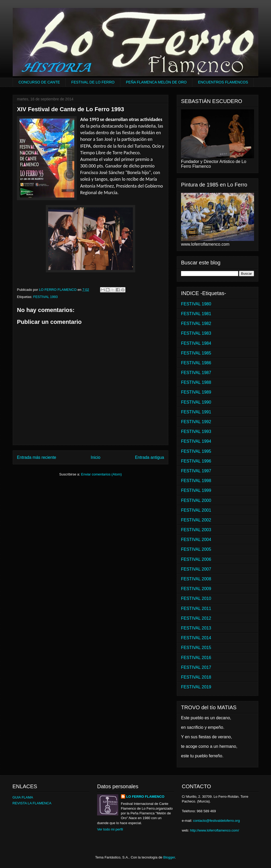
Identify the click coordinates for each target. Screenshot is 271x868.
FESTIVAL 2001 (196, 510)
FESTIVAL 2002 (196, 520)
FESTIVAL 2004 (196, 540)
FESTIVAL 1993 (45, 297)
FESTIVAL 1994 (196, 441)
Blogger (169, 857)
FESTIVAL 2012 (196, 618)
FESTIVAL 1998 (196, 481)
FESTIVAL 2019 (196, 687)
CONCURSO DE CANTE (39, 82)
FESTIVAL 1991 (196, 412)
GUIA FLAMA (23, 797)
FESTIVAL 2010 (196, 598)
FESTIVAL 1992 (196, 422)
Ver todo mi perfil (110, 829)
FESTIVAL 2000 (196, 500)
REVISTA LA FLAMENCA (32, 803)
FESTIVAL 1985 (196, 353)
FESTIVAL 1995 (196, 451)
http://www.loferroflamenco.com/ (214, 830)
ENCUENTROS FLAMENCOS (223, 82)
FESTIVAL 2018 (196, 677)
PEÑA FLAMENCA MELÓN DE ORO (156, 82)
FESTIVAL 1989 (196, 392)
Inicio (96, 457)
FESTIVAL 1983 (196, 333)
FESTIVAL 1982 (196, 323)
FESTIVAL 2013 (196, 628)
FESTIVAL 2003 (196, 530)
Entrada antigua (150, 457)
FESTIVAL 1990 (196, 402)
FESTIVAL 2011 (196, 608)
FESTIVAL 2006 (196, 559)
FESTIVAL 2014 (196, 638)
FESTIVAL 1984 (196, 343)
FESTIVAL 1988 (196, 382)
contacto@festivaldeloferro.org (217, 821)
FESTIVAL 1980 (196, 304)
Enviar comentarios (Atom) (101, 474)
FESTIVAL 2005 (196, 549)
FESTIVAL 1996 (196, 461)
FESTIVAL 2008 (196, 579)
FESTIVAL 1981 (196, 314)
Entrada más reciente (37, 457)
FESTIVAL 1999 (196, 490)
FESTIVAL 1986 (196, 363)
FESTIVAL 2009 (196, 589)
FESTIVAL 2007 (196, 569)
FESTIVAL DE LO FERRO (93, 82)
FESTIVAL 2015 (196, 648)
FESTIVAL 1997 (196, 471)
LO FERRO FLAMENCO (145, 797)
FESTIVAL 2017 (196, 667)
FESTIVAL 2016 (196, 658)
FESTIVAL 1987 (196, 373)
